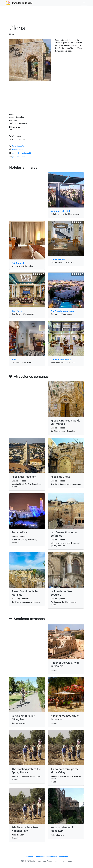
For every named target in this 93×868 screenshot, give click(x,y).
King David (17, 311)
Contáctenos (63, 857)
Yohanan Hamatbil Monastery (62, 829)
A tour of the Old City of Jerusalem (65, 664)
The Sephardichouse (61, 360)
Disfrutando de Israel (23, 3)
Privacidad (29, 857)
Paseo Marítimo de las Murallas (25, 593)
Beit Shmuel (18, 263)
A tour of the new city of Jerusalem (65, 718)
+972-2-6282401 (19, 149)
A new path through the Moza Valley (65, 771)
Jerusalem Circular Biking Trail (23, 718)
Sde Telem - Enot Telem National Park (26, 829)
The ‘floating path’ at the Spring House (26, 771)
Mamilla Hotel (58, 259)
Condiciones (40, 857)
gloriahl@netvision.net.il (22, 153)
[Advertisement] (46, 16)
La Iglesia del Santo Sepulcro (62, 593)
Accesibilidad (51, 857)
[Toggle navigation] (84, 3)
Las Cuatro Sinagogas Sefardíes (64, 534)
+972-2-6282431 (19, 146)
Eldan (14, 360)
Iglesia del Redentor (24, 477)
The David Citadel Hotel (62, 311)
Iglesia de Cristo (60, 477)
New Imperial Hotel (60, 211)
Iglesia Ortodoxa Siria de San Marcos (65, 422)
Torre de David (20, 532)
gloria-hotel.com (19, 157)
